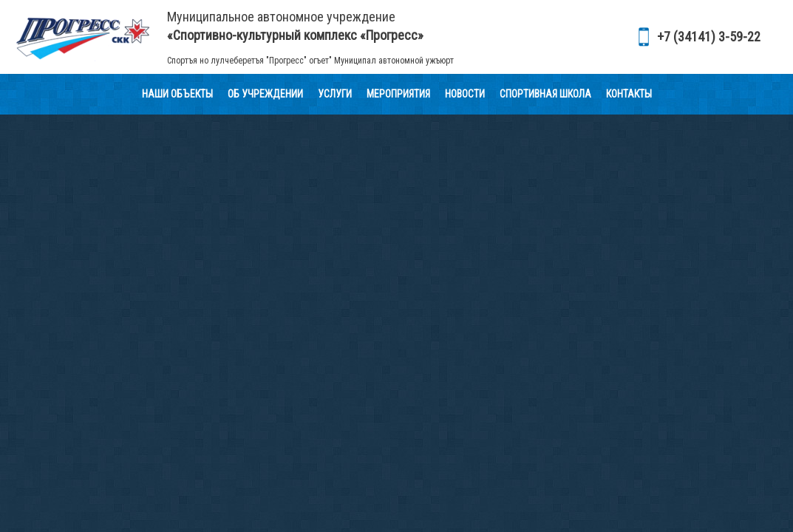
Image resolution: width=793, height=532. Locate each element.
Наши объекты (177, 94)
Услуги (335, 94)
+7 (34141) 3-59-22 (709, 37)
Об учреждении (265, 94)
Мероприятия (398, 94)
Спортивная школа (545, 94)
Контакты (629, 94)
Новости (465, 94)
